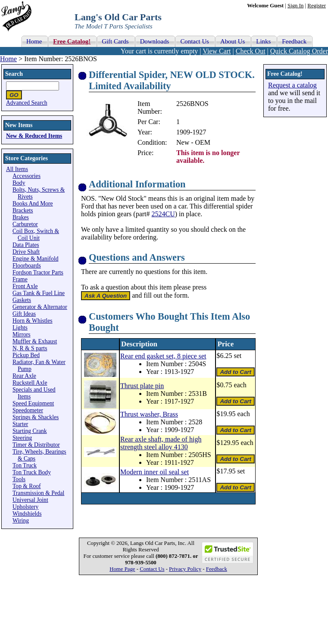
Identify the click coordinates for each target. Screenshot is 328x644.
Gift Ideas (24, 314)
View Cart (217, 51)
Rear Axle (24, 376)
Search (14, 74)
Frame (20, 279)
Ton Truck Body (32, 472)
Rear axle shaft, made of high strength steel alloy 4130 (161, 443)
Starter (20, 424)
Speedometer (28, 410)
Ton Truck (25, 465)
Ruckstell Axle (30, 383)
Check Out (251, 51)
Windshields (27, 514)
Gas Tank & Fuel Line (39, 293)
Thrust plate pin (142, 386)
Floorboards (27, 266)
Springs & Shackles (36, 417)
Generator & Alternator (40, 307)
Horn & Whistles (33, 321)
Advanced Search (27, 103)
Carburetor (25, 224)
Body (19, 183)
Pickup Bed (26, 355)
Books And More (33, 204)
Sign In (295, 6)
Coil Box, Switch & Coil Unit (36, 235)
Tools (19, 479)
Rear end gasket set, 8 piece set (163, 356)
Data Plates (26, 245)
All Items (17, 169)
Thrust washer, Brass (149, 414)
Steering (22, 438)
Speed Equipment (33, 403)
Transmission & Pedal (38, 493)
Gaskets (22, 300)
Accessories (27, 176)
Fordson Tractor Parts (38, 272)
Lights (20, 328)
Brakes (21, 217)
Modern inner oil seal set (155, 472)
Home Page (122, 569)
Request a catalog (292, 85)
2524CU (163, 214)
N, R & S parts (30, 348)
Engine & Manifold (35, 259)
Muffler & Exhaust (35, 341)
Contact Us (152, 569)
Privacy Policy (185, 569)
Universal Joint (30, 500)
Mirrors (22, 334)
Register (317, 6)
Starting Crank (30, 431)
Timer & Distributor (36, 445)
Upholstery (25, 507)
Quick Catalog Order (299, 51)
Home (8, 59)
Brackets (23, 210)
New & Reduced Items (34, 136)
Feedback (217, 569)
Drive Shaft (26, 252)
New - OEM (193, 142)
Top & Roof (27, 486)
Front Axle (25, 286)
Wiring (21, 521)
